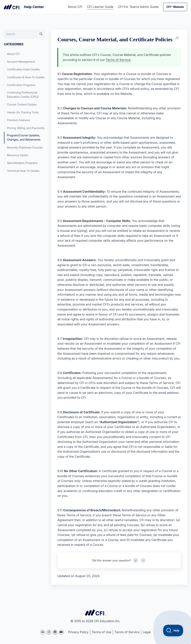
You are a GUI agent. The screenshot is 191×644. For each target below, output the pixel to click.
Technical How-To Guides (23, 171)
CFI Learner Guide (100, 7)
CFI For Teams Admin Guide (138, 7)
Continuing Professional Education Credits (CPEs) (23, 95)
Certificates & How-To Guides (26, 77)
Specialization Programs (22, 163)
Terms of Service (118, 60)
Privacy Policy (78, 632)
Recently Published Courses (25, 147)
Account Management (21, 62)
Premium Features (18, 120)
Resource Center (18, 155)
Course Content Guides (22, 104)
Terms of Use (102, 632)
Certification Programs (21, 85)
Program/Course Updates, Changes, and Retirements (24, 137)
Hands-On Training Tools (23, 112)
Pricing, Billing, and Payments (26, 128)
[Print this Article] (177, 38)
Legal (147, 632)
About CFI (75, 7)
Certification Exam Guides (23, 69)
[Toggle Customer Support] (173, 630)
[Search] (24, 34)
